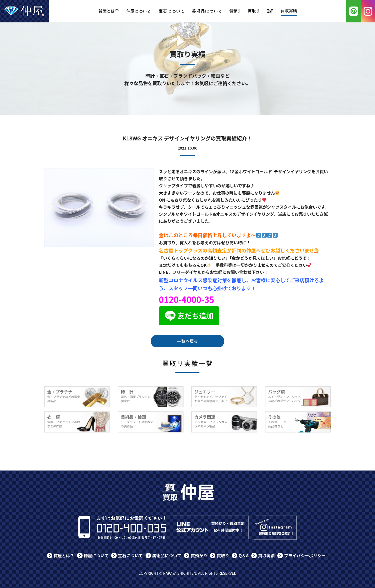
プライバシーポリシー (305, 555)
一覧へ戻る (187, 341)
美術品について (167, 555)
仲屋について (96, 555)
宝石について (130, 555)
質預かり (199, 555)
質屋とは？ (64, 555)
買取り (223, 555)
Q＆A (244, 555)
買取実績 (266, 555)
